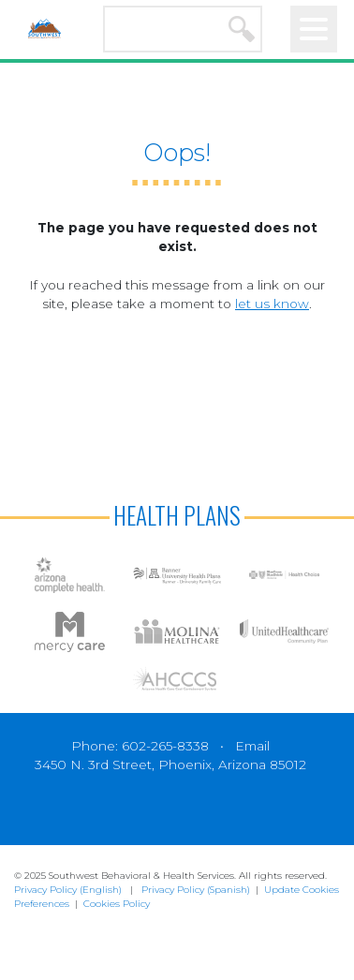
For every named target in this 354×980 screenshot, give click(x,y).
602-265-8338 (165, 746)
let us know (272, 304)
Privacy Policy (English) (68, 890)
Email (252, 746)
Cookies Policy (117, 904)
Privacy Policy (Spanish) (196, 890)
